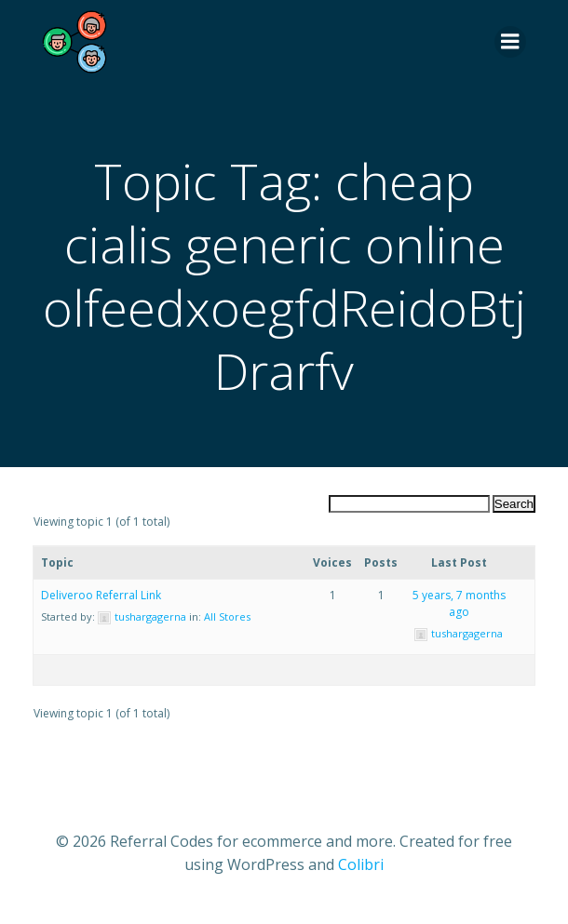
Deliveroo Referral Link (101, 595)
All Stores (227, 616)
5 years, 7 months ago (459, 603)
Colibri (361, 864)
